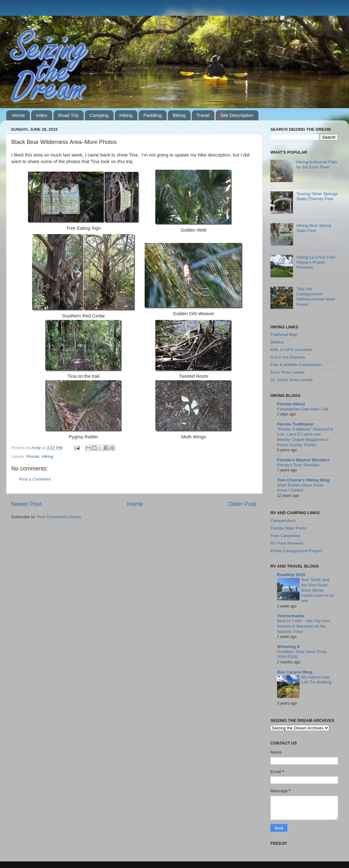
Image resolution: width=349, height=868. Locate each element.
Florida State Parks (288, 528)
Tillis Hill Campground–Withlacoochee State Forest (316, 297)
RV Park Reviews (287, 543)
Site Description (237, 115)
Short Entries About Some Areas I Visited (300, 488)
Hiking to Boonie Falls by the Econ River (317, 165)
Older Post (242, 504)
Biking (179, 115)
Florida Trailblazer (295, 424)
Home (19, 115)
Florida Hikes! (291, 404)
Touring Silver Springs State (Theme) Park (317, 196)
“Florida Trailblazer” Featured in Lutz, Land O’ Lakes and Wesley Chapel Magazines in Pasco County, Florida (305, 437)
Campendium (283, 521)
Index (42, 115)
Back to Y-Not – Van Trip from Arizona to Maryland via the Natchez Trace (303, 626)
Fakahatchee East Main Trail (302, 409)
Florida (33, 456)
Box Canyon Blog (295, 672)
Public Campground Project (296, 551)
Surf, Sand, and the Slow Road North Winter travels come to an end (318, 590)
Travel (203, 115)
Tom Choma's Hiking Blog (303, 480)
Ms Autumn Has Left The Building (316, 680)
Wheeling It (288, 647)
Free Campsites (285, 536)
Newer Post (26, 504)
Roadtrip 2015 (291, 575)
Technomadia (291, 616)
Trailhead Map (284, 335)
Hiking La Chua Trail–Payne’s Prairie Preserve (316, 262)
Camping (99, 115)
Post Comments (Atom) (59, 517)
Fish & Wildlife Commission (296, 365)
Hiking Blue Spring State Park (314, 228)
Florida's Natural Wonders (303, 460)
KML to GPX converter (292, 350)
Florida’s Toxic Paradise (298, 465)
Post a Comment (35, 479)
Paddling (152, 115)
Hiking (126, 115)
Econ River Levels (288, 372)
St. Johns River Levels (291, 380)
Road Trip (68, 115)
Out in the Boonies (288, 357)
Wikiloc (277, 342)
